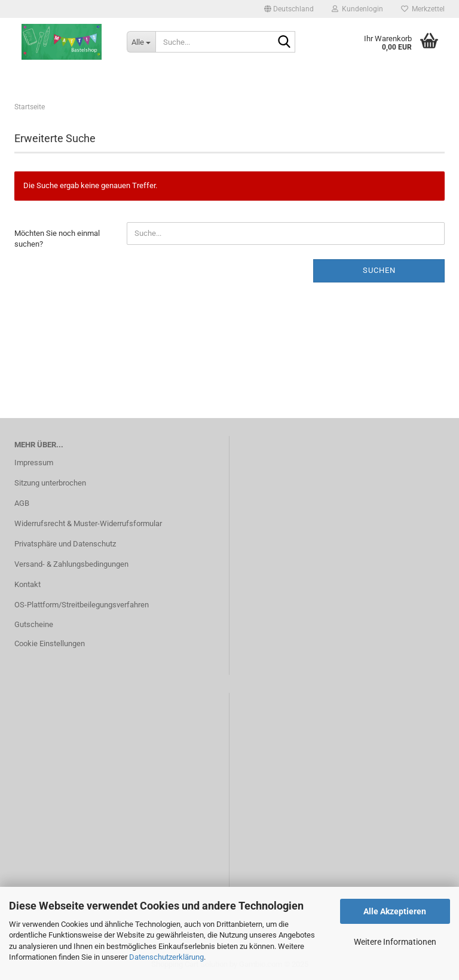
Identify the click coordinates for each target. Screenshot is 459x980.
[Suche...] (141, 42)
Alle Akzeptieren (395, 911)
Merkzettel (423, 9)
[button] (289, 9)
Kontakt (27, 584)
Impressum (34, 463)
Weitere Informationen (395, 942)
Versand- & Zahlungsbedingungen (71, 564)
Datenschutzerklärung (166, 957)
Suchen (379, 270)
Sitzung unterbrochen (50, 483)
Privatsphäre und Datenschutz (65, 544)
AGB (22, 503)
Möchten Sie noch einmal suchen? (57, 239)
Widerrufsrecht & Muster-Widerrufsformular (88, 523)
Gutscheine (34, 624)
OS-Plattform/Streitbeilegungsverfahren (82, 605)
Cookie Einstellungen (50, 643)
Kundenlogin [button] (357, 9)
